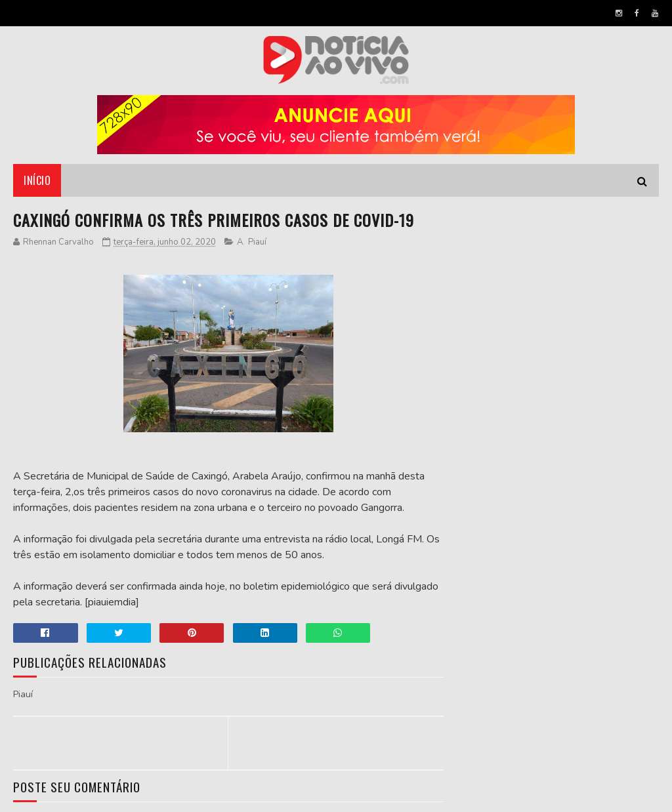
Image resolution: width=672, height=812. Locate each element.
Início (37, 180)
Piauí (257, 242)
